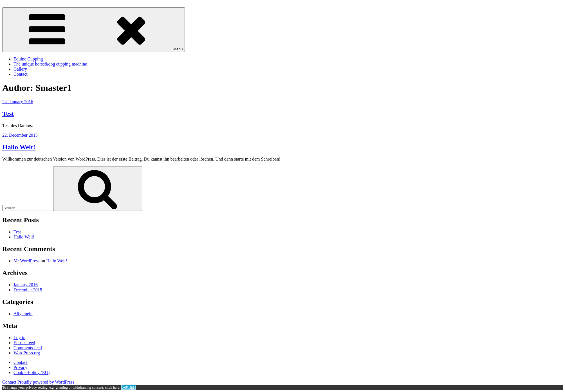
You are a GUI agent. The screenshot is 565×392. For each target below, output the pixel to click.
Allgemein (23, 314)
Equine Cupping (28, 59)
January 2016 (26, 285)
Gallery (20, 69)
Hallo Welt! (19, 147)
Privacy (20, 367)
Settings (129, 387)
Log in (19, 338)
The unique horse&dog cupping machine (50, 64)
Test (8, 114)
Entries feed (24, 343)
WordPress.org (27, 353)
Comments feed (28, 348)
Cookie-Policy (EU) (32, 372)
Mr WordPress (26, 261)
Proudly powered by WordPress (46, 382)
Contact (21, 74)
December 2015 (28, 290)
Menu (94, 30)
